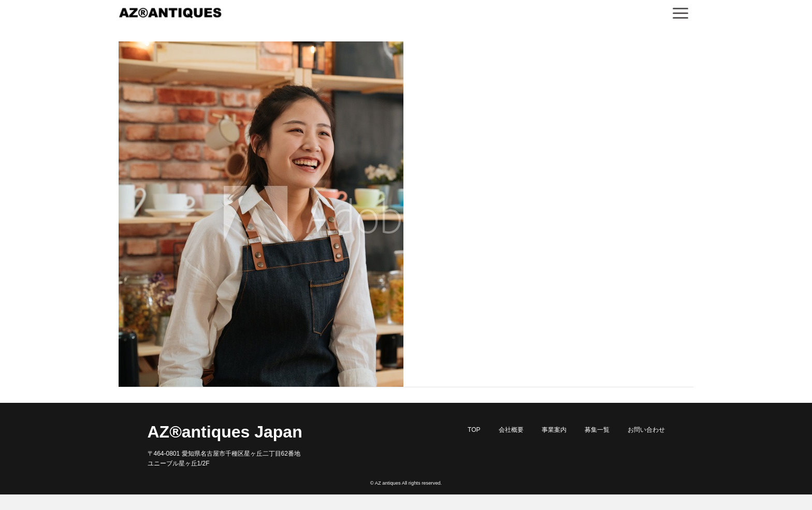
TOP (474, 430)
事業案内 (554, 430)
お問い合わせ (646, 430)
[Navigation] (680, 13)
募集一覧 (597, 430)
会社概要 (511, 430)
